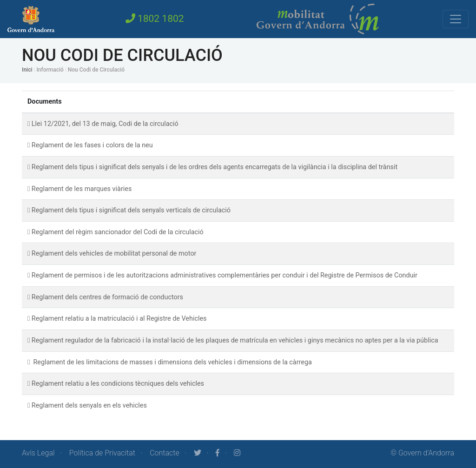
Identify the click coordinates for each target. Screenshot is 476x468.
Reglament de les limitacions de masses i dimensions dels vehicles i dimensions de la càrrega (172, 362)
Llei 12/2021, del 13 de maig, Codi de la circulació (105, 124)
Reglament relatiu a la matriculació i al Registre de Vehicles (119, 319)
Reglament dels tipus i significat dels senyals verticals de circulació (131, 210)
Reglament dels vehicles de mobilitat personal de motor (114, 254)
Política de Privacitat (102, 453)
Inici (27, 70)
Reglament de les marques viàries (82, 189)
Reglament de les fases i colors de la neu (92, 145)
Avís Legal (38, 453)
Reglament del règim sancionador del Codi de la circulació (118, 232)
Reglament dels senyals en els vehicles (89, 405)
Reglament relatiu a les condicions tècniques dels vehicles (118, 384)
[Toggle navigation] (456, 19)
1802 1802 (155, 19)
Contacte (165, 453)
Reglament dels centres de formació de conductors (107, 297)
